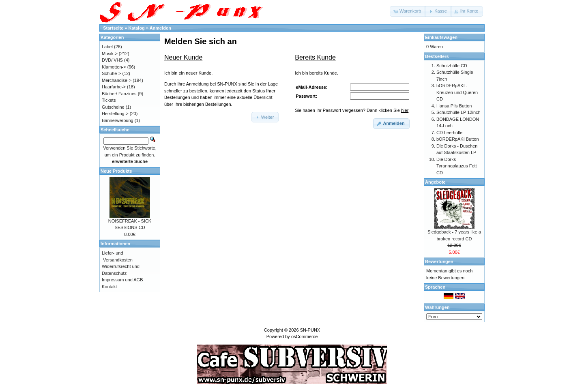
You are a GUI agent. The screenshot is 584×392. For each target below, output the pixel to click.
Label (107, 47)
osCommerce (304, 336)
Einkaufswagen (441, 37)
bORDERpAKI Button (458, 139)
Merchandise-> (117, 80)
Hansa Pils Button (454, 106)
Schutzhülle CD (452, 66)
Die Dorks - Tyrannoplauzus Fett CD (457, 166)
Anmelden (160, 28)
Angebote (435, 182)
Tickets (109, 100)
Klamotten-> (114, 67)
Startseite (113, 28)
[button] (408, 11)
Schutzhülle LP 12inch (458, 112)
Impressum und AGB (122, 280)
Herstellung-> (115, 114)
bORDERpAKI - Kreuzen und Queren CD (457, 92)
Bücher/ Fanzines (119, 94)
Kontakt (109, 287)
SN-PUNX (310, 330)
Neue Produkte (116, 171)
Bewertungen (439, 261)
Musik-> (110, 54)
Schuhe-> (111, 73)
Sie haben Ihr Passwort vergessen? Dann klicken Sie (352, 110)
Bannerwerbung (118, 120)
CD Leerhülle (449, 133)
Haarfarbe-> (114, 87)
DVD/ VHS (112, 60)
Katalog (137, 28)
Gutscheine (113, 107)
